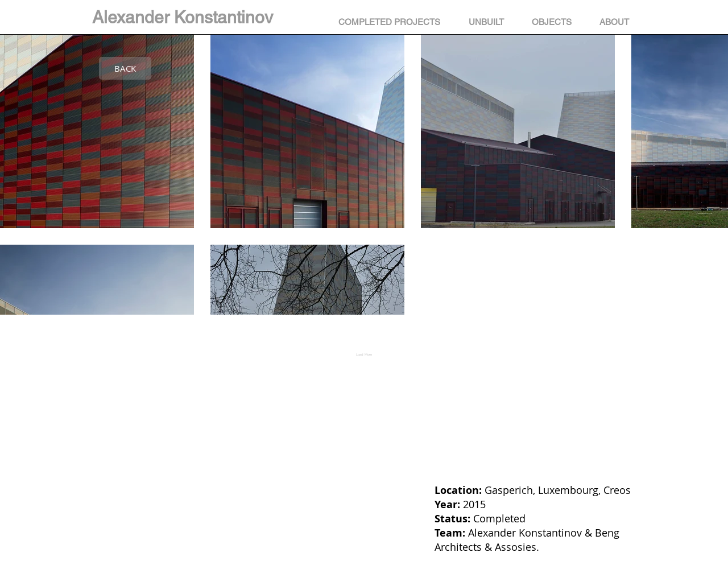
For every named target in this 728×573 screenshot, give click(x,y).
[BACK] (125, 68)
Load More (364, 354)
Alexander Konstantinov (183, 17)
